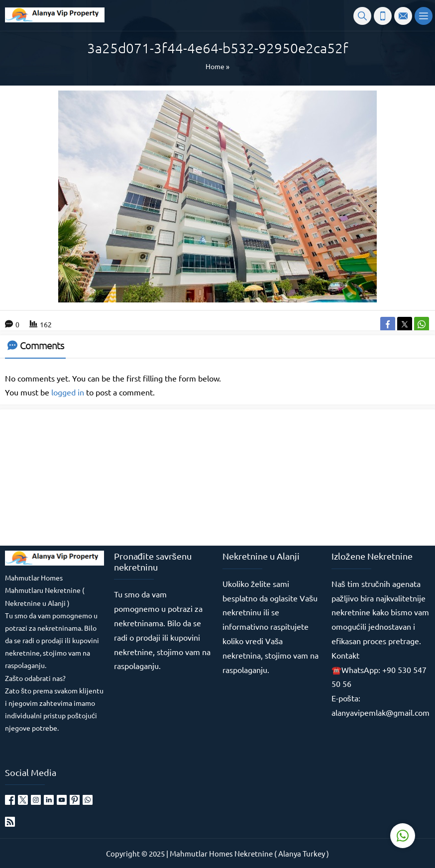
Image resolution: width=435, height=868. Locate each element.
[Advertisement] (80, 477)
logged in (68, 392)
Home (215, 66)
